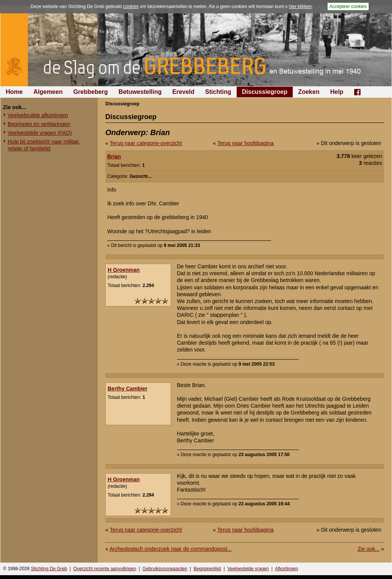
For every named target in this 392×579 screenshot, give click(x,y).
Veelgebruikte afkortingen (38, 115)
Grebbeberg (91, 92)
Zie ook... (369, 549)
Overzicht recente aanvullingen (105, 569)
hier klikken (300, 6)
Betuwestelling (140, 92)
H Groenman (124, 270)
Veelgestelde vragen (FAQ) (40, 133)
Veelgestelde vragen (248, 569)
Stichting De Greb (49, 569)
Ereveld (184, 92)
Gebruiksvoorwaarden (165, 569)
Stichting (218, 92)
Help (337, 92)
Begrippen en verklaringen (39, 124)
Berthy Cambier (127, 389)
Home (14, 92)
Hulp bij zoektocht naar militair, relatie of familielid (44, 145)
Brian (114, 156)
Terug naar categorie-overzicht (146, 143)
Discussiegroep (265, 92)
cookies (131, 6)
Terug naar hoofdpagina (245, 143)
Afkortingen (286, 569)
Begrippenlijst (207, 569)
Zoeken (309, 92)
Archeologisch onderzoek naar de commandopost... (171, 549)
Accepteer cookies (348, 6)
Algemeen (48, 92)
